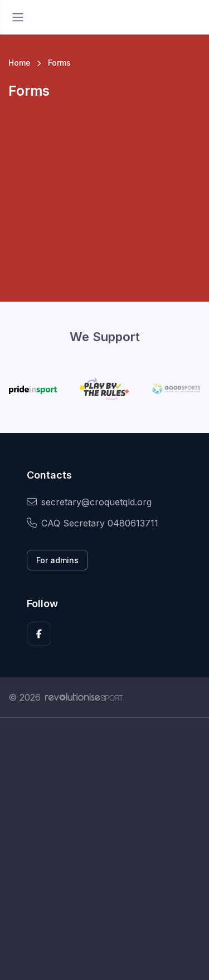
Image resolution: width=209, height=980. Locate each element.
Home (20, 63)
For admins (57, 560)
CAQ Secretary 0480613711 (93, 523)
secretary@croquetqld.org (89, 502)
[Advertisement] (104, 849)
